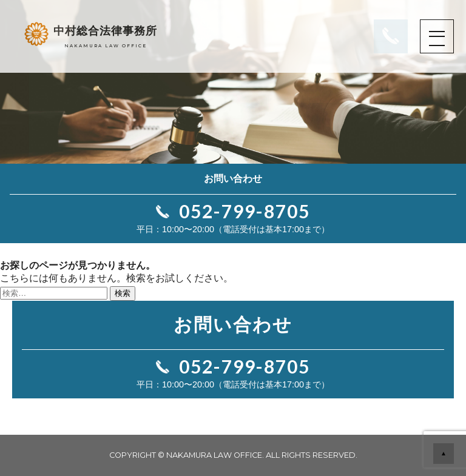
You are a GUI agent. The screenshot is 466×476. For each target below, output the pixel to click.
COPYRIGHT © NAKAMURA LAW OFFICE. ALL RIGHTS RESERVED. (233, 455)
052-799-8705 (245, 211)
